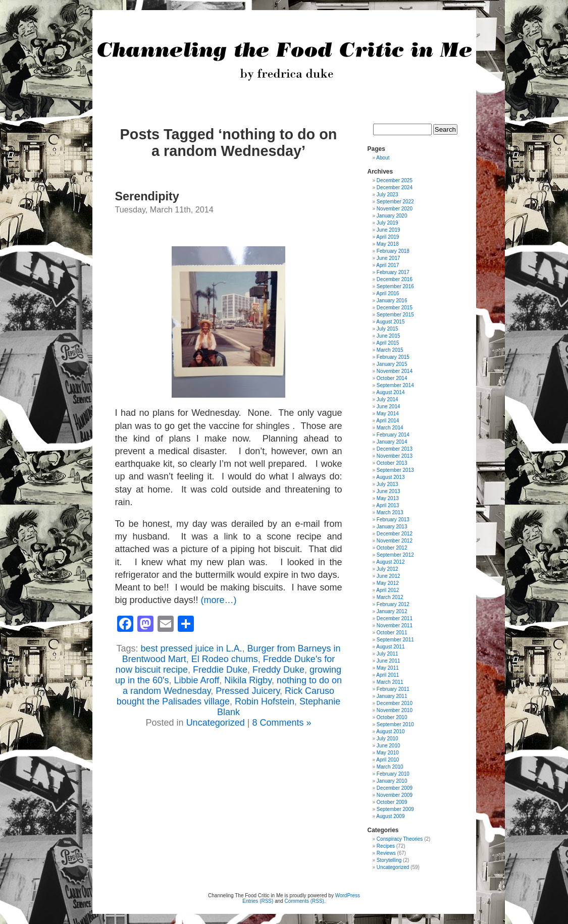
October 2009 (392, 802)
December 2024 (395, 187)
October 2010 (392, 717)
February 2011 (393, 689)
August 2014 (390, 392)
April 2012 (388, 590)
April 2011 (388, 675)
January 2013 (392, 527)
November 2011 (395, 626)
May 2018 (388, 244)
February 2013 (393, 520)
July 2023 (388, 195)
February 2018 (393, 251)
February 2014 (393, 435)
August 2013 (390, 477)
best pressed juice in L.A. (191, 648)
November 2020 (395, 209)
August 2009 (390, 816)
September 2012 (395, 555)
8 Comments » (281, 723)
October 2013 (392, 463)
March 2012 (390, 597)
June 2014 (389, 406)
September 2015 (395, 315)
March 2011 (390, 682)
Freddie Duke (220, 670)
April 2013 (388, 505)
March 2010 (390, 767)
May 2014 (388, 414)
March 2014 (390, 428)
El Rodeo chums (225, 659)
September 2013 (395, 470)
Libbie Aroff (196, 680)
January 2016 (392, 301)
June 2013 (389, 491)
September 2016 (395, 286)
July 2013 (388, 484)
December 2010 (395, 703)
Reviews (386, 853)
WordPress (348, 895)
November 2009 (395, 795)
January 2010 (392, 781)
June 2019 (389, 230)
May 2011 (388, 668)
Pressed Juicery (248, 691)
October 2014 (392, 378)
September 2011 (395, 640)
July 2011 (388, 654)
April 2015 (388, 343)
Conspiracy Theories (400, 839)
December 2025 (395, 180)
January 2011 (392, 696)
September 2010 (395, 724)
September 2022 (395, 202)
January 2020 (392, 216)
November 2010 (395, 710)
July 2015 (388, 329)
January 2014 (392, 442)
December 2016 (395, 279)
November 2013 (395, 456)
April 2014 (388, 421)
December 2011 (395, 618)
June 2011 (389, 661)
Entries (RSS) (258, 901)
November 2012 (395, 541)
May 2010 (388, 753)
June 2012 (389, 576)
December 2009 (395, 788)
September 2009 (395, 809)
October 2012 (392, 548)
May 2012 (388, 583)
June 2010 (389, 746)
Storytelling (389, 860)
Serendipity (147, 196)
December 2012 (395, 534)
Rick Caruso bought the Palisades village (225, 696)
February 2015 (393, 357)
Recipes (386, 846)
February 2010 (393, 774)
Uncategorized (216, 723)
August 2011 (390, 647)
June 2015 (389, 336)
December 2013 (395, 449)
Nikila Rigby (248, 680)
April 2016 (388, 293)
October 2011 (392, 633)
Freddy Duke (278, 670)
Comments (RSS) (304, 901)
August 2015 (390, 322)
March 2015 (390, 350)
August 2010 (390, 731)
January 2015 (392, 364)
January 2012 (392, 611)
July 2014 (388, 399)
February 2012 (393, 604)
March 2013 (390, 512)
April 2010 (388, 760)
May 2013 (388, 498)
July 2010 (388, 739)
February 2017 (393, 272)
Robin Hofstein (265, 701)
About (383, 158)
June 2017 (389, 258)
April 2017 (388, 265)
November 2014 (395, 371)
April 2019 (388, 237)
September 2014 (395, 385)
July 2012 (388, 569)
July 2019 (388, 223)
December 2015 (395, 308)
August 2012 (390, 562)
